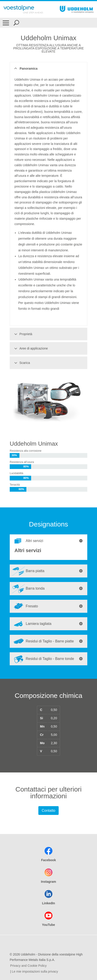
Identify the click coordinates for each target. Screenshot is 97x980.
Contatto (48, 811)
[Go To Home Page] (23, 9)
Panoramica (25, 69)
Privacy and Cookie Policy (28, 966)
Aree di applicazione (30, 348)
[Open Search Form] (16, 23)
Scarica (21, 363)
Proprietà (23, 334)
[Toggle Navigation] (6, 23)
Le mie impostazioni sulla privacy (35, 971)
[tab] (48, 541)
